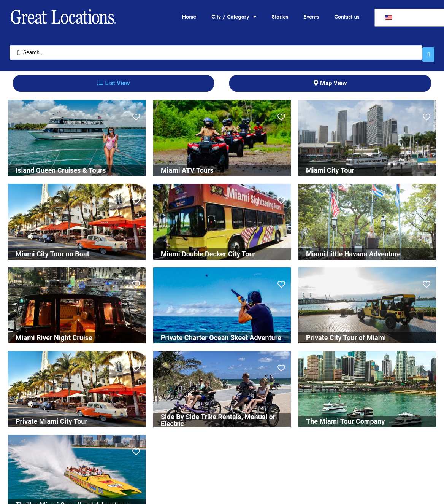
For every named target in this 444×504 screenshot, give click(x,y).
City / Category (234, 17)
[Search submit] (428, 51)
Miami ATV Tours (187, 166)
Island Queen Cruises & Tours (61, 166)
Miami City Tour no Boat (52, 250)
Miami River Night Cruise (54, 334)
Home (189, 17)
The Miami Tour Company (345, 417)
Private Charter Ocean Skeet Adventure (221, 334)
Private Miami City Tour (52, 417)
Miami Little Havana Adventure (353, 250)
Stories (280, 17)
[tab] (113, 79)
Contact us (347, 17)
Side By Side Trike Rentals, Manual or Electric (218, 416)
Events (311, 17)
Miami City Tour (330, 166)
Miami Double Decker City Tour (208, 250)
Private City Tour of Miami (346, 334)
